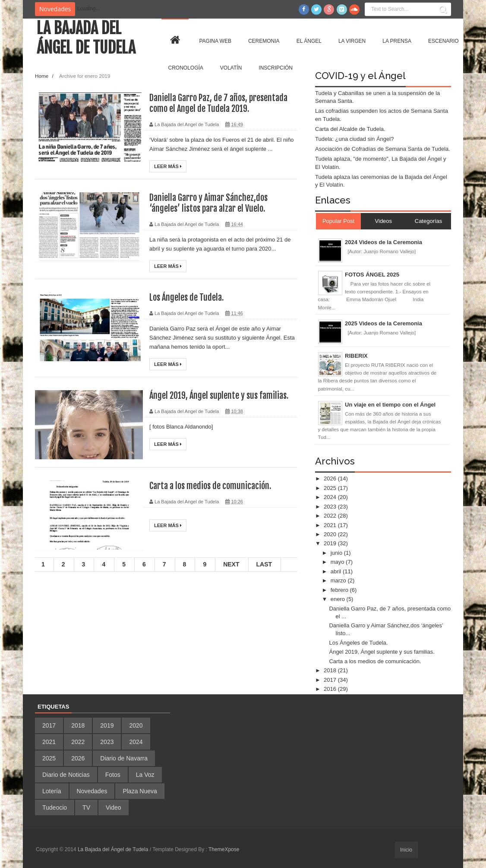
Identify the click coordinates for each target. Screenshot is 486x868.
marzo (339, 580)
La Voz (145, 775)
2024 (331, 497)
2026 (331, 479)
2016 (331, 689)
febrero (340, 590)
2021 (331, 525)
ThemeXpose (224, 849)
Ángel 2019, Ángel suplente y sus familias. (219, 396)
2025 (331, 488)
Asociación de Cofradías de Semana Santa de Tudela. (383, 149)
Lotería (52, 791)
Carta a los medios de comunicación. (210, 486)
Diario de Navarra (124, 758)
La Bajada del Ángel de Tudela (86, 38)
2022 (331, 516)
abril (337, 571)
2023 (331, 507)
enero (339, 599)
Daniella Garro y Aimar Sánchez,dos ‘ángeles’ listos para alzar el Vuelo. (208, 203)
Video (114, 808)
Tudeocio (55, 808)
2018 (331, 670)
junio (337, 553)
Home (42, 76)
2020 (331, 534)
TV (86, 808)
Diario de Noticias (66, 775)
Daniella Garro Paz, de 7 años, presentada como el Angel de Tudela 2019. (218, 103)
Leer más (168, 166)
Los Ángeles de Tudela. (186, 297)
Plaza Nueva (140, 791)
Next (231, 564)
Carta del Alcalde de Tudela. (350, 129)
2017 (331, 680)
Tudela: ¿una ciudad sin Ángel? (354, 139)
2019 (331, 543)
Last (264, 564)
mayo (338, 562)
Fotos (113, 775)
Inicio (406, 850)
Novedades (92, 791)
